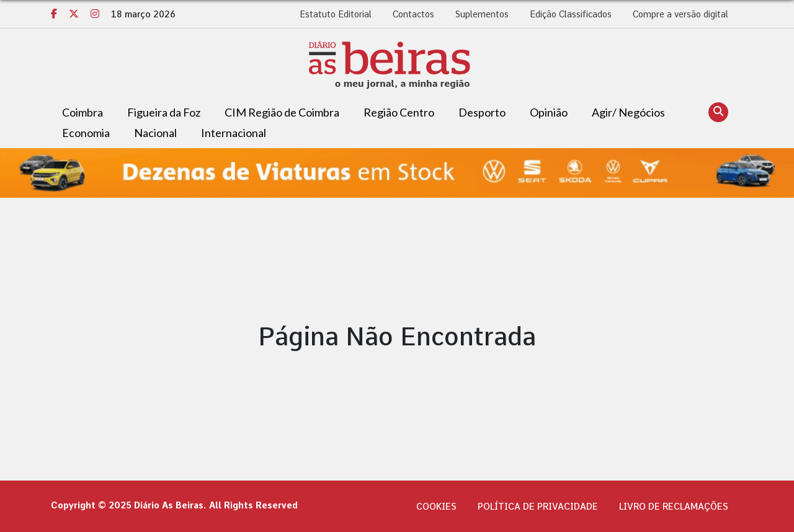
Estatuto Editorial (336, 14)
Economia (86, 133)
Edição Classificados (571, 14)
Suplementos (482, 14)
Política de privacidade (538, 507)
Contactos (413, 14)
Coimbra (83, 112)
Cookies (436, 507)
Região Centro (399, 112)
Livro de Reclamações (674, 507)
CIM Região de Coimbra (282, 112)
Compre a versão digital (680, 14)
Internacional (234, 133)
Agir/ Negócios (628, 112)
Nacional (155, 133)
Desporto (482, 112)
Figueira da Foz (164, 112)
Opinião (549, 112)
